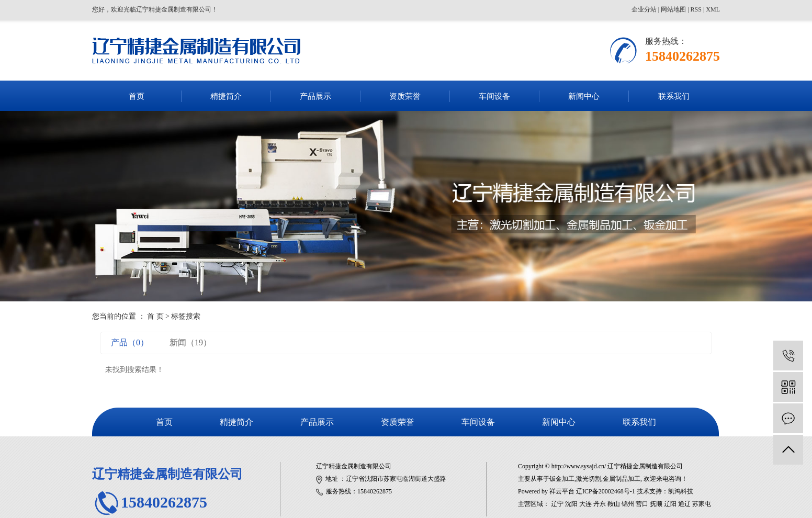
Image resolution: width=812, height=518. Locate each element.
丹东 (600, 504)
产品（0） (130, 342)
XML (713, 9)
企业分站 (644, 9)
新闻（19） (190, 342)
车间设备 (494, 96)
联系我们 (674, 96)
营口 (642, 504)
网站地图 (673, 9)
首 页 (155, 316)
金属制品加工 (622, 479)
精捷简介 (226, 96)
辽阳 (670, 504)
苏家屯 (702, 504)
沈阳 (571, 504)
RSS (696, 9)
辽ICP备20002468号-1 (606, 491)
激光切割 (589, 479)
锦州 (628, 504)
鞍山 (614, 504)
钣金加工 (562, 479)
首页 (137, 96)
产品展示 (315, 96)
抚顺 (656, 504)
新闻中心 (584, 96)
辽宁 (557, 504)
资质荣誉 (405, 96)
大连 (585, 504)
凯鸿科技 (681, 491)
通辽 (684, 504)
